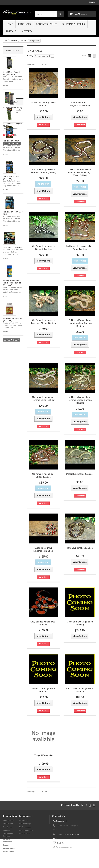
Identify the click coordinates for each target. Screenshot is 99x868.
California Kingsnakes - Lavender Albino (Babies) (43, 322)
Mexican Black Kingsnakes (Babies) (80, 623)
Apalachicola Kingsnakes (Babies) (44, 104)
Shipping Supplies (74, 24)
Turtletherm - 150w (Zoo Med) (11, 177)
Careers (6, 845)
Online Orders (9, 852)
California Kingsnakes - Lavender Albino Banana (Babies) (80, 323)
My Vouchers (24, 834)
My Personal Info (26, 830)
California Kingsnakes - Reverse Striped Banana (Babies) (80, 400)
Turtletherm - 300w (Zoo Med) (11, 142)
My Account (26, 816)
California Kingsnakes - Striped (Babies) (44, 475)
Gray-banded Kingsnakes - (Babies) (43, 623)
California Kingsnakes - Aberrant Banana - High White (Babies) (80, 172)
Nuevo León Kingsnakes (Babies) (43, 690)
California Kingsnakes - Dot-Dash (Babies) (80, 248)
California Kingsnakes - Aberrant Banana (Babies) (44, 171)
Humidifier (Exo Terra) (13, 108)
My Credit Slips (25, 824)
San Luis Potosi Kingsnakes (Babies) (80, 690)
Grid (90, 56)
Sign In (92, 2)
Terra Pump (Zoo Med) (13, 247)
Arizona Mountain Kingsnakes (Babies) (80, 104)
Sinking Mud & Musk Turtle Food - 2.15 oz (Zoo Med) (12, 283)
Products (24, 24)
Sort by (30, 56)
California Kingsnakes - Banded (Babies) (44, 248)
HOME (9, 24)
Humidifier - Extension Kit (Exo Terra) (13, 73)
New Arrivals (12, 50)
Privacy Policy (9, 848)
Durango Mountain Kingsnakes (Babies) (43, 549)
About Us (7, 830)
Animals (11, 31)
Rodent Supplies (47, 24)
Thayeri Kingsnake (44, 755)
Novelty (27, 31)
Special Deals (12, 349)
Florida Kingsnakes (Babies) (80, 548)
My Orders (23, 820)
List (94, 56)
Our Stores (7, 827)
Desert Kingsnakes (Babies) (80, 474)
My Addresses (25, 827)
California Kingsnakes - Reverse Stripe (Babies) (43, 399)
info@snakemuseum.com (62, 847)
